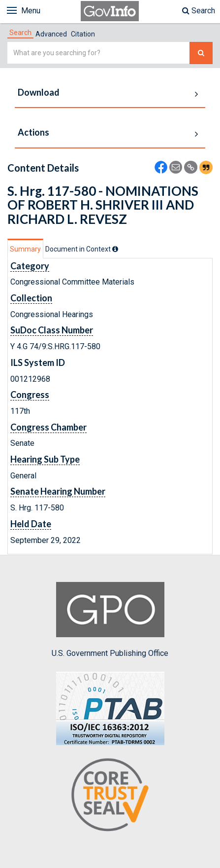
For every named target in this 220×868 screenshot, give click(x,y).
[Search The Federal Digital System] (201, 53)
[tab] (20, 33)
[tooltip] (115, 249)
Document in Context (82, 249)
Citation (83, 34)
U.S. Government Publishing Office (110, 620)
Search (199, 11)
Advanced (51, 34)
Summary (25, 249)
